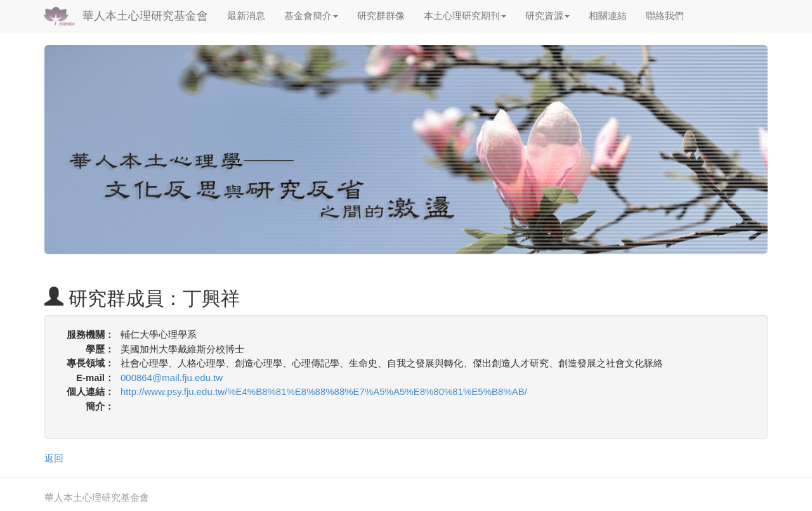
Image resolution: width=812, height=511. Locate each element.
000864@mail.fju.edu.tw (172, 378)
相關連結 (608, 16)
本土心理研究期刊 (465, 16)
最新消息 (246, 16)
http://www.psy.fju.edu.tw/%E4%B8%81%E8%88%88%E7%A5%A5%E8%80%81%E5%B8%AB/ (324, 391)
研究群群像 (381, 16)
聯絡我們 (665, 16)
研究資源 (547, 16)
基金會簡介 (311, 16)
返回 (54, 458)
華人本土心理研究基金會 (145, 16)
